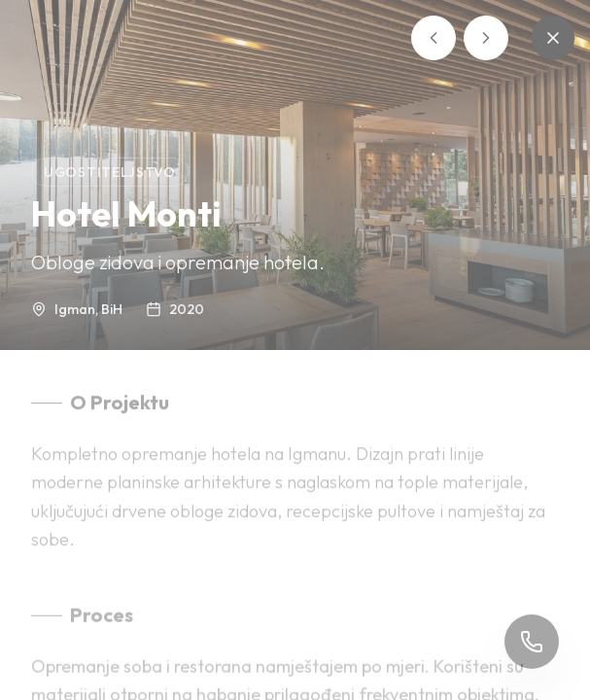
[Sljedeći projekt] (486, 38)
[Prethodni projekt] (434, 38)
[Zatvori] (553, 38)
